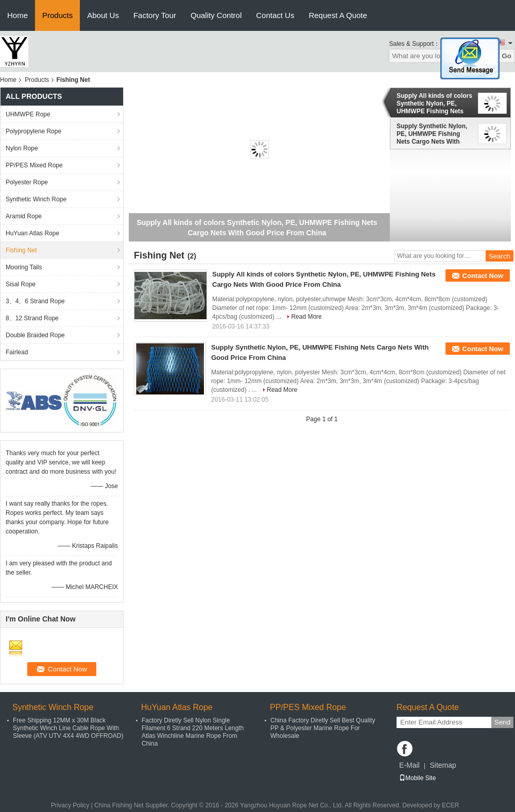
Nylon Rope (22, 148)
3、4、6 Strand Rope (35, 301)
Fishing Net (21, 250)
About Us (103, 15)
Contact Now (483, 276)
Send (502, 722)
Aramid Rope (24, 216)
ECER (450, 805)
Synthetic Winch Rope (36, 199)
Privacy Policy (70, 805)
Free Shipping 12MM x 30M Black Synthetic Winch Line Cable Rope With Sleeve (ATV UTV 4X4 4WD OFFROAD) (68, 728)
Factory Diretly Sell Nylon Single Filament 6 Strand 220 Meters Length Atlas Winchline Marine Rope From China (193, 732)
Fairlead (17, 352)
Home (18, 15)
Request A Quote (338, 15)
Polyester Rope (27, 182)
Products (57, 15)
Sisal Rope (21, 284)
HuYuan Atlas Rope (32, 233)
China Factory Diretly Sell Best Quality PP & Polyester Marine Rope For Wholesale (323, 728)
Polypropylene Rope (33, 131)
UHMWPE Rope (28, 114)
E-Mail (409, 765)
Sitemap (443, 765)
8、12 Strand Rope (32, 318)
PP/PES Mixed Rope (34, 165)
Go (507, 56)
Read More (306, 317)
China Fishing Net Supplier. (133, 805)
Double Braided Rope (35, 335)
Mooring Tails (24, 267)
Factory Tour (155, 15)
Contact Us (275, 15)
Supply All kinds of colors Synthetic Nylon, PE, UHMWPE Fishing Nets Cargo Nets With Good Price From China (434, 103)
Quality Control (216, 15)
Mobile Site (417, 778)
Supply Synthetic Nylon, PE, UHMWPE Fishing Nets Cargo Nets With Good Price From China (432, 134)
